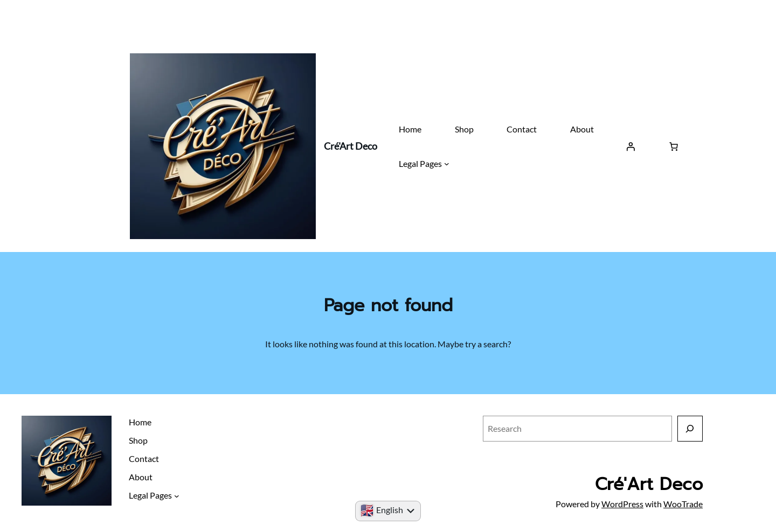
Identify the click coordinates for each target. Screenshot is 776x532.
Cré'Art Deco (351, 146)
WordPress (622, 504)
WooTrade (683, 504)
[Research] (690, 428)
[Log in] (630, 146)
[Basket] (674, 146)
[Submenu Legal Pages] (447, 164)
